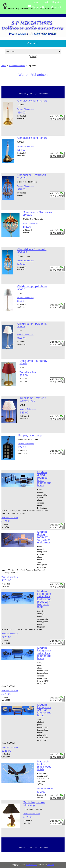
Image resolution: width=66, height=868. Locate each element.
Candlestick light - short (32, 101)
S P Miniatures (31, 865)
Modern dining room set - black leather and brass (44, 479)
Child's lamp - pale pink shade (32, 325)
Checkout (56, 7)
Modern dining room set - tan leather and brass (44, 537)
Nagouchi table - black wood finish (44, 765)
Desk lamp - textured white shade (33, 399)
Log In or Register (52, 2)
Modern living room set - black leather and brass (44, 653)
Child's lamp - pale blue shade (32, 288)
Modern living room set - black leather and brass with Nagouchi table (44, 599)
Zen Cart (51, 865)
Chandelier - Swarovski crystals (32, 176)
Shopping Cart (37, 6)
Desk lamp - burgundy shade (33, 362)
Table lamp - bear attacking (34, 804)
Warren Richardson (17, 66)
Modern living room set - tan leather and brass (44, 710)
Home (36, 2)
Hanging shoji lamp (30, 435)
